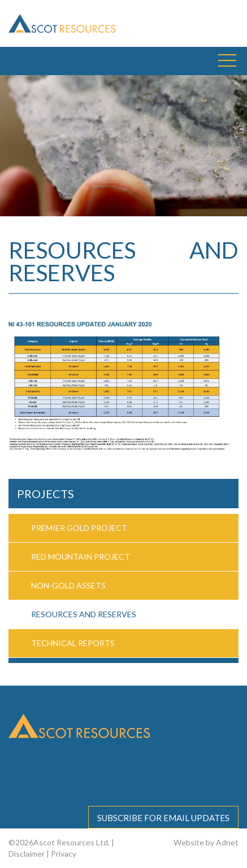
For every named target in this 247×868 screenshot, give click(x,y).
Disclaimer (27, 854)
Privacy (64, 854)
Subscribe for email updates (163, 818)
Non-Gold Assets (68, 585)
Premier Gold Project (79, 528)
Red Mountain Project (81, 557)
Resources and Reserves (84, 614)
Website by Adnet (206, 842)
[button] (227, 61)
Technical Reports (73, 643)
